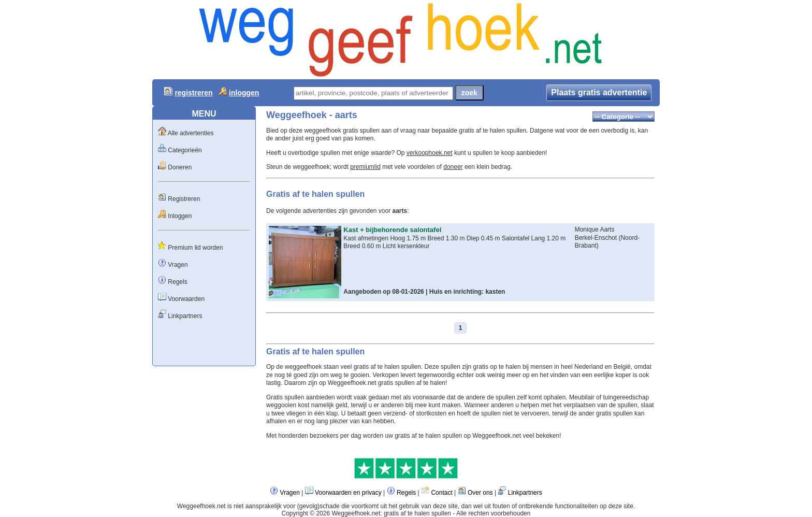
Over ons (480, 493)
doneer (453, 167)
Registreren (184, 199)
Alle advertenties (191, 133)
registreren (193, 93)
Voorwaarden (186, 299)
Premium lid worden (195, 248)
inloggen (244, 93)
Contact (441, 493)
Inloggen (180, 216)
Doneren (180, 167)
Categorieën (185, 150)
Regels (177, 282)
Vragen (178, 265)
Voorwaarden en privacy (348, 493)
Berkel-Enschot (597, 238)
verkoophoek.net (430, 153)
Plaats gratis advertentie (599, 92)
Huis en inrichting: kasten (467, 292)
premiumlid (365, 167)
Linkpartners (185, 316)
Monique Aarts (595, 229)
